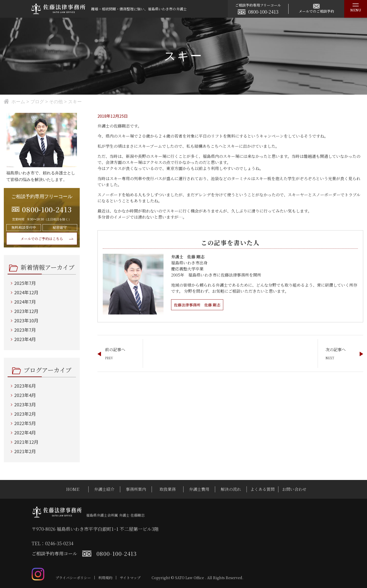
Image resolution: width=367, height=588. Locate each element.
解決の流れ (231, 489)
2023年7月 (25, 330)
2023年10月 (26, 320)
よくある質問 (262, 489)
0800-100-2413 (263, 12)
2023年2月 (25, 414)
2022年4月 (25, 432)
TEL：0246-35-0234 (53, 543)
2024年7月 (25, 302)
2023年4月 (25, 339)
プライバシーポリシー (73, 578)
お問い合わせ (294, 489)
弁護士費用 (199, 489)
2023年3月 (25, 404)
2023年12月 (26, 311)
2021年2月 (25, 451)
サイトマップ (130, 578)
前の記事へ (115, 350)
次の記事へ (336, 350)
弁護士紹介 (104, 489)
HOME (73, 489)
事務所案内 (136, 489)
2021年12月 (26, 442)
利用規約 (105, 578)
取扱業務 (168, 489)
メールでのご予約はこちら (42, 239)
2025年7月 (25, 283)
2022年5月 (25, 423)
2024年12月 (26, 292)
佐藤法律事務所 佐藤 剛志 (199, 305)
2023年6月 (25, 386)
